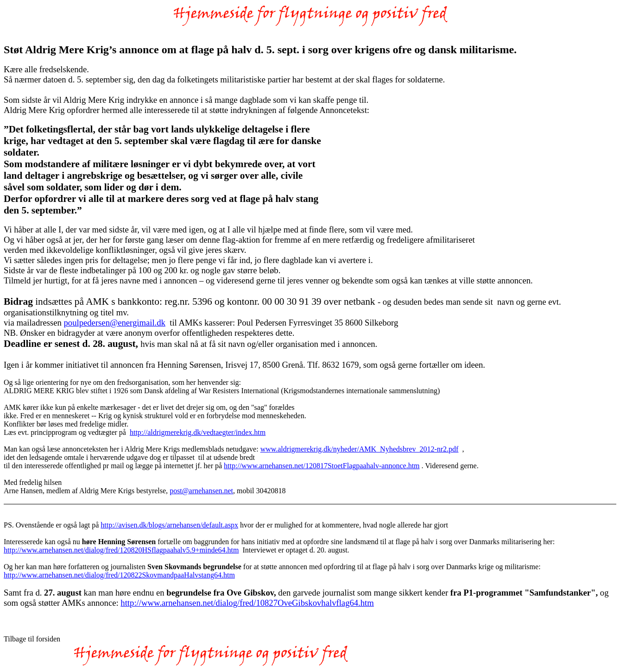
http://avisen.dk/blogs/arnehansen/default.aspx (169, 525)
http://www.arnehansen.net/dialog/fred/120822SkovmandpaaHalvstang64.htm (119, 575)
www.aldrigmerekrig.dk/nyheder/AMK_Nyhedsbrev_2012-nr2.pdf (360, 449)
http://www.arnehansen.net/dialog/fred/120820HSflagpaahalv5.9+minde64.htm (121, 550)
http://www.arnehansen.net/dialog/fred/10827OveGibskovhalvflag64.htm (247, 603)
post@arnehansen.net (201, 491)
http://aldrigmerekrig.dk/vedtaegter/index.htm (198, 432)
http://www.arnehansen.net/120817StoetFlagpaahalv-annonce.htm (322, 466)
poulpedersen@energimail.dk (115, 323)
